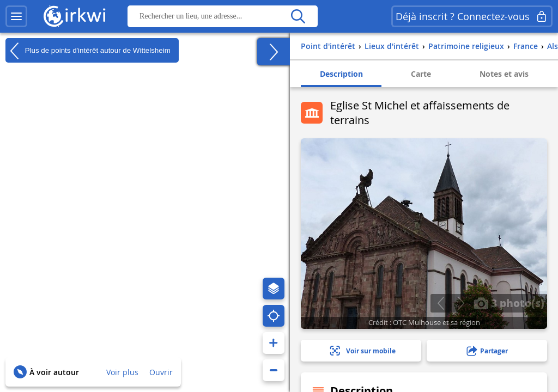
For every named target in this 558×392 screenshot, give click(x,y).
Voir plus (122, 372)
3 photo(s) (509, 303)
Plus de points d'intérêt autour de (88, 51)
